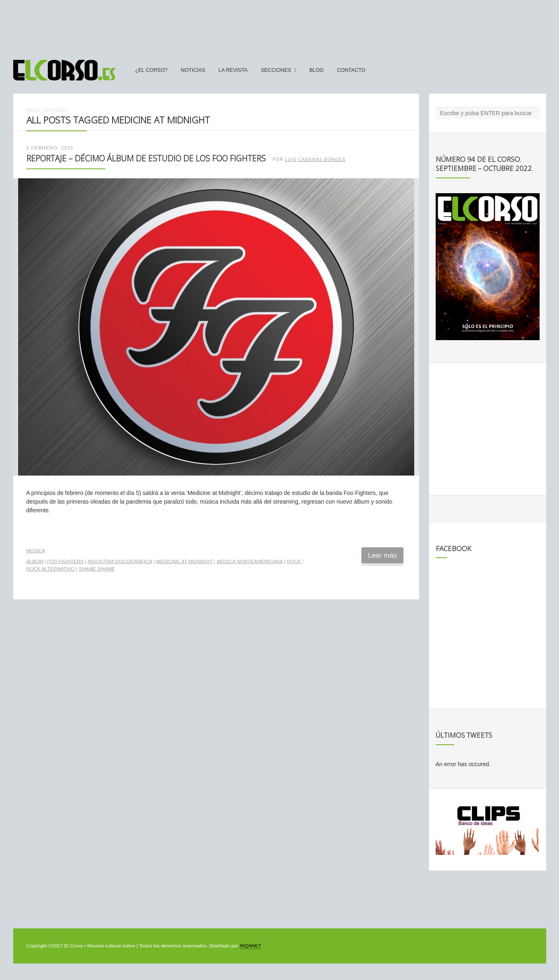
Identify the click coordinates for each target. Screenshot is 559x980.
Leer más (382, 555)
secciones (276, 70)
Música (36, 551)
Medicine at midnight (185, 561)
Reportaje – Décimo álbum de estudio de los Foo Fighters (146, 158)
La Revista (233, 70)
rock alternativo (51, 569)
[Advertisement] (280, 26)
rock (294, 561)
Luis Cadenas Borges (315, 159)
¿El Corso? (152, 70)
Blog (317, 70)
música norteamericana (250, 561)
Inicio (33, 110)
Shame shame (97, 569)
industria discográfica (120, 561)
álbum (35, 561)
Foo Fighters (65, 561)
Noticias (193, 70)
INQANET (250, 946)
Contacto (351, 70)
